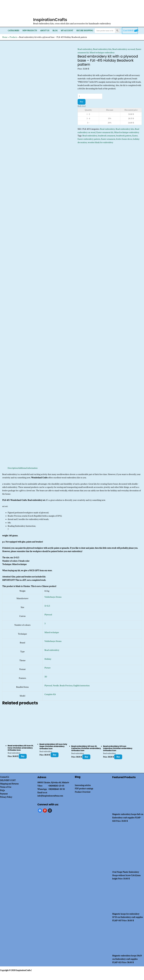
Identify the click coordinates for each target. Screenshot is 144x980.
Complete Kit (50, 694)
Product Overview (83, 792)
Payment (4, 794)
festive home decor (124, 139)
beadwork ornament (107, 136)
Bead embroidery (85, 49)
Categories (14, 31)
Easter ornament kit (105, 132)
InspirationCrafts (50, 20)
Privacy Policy (6, 797)
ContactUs (4, 777)
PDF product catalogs (84, 789)
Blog (55, 31)
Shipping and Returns (9, 784)
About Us (45, 31)
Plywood (48, 615)
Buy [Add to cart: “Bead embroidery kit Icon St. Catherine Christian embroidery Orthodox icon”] (86, 757)
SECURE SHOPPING (85, 31)
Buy (82, 102)
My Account (67, 31)
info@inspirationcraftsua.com (50, 796)
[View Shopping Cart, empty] (130, 31)
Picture (48, 668)
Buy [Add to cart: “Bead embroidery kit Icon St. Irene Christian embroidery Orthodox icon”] (23, 756)
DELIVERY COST (8, 780)
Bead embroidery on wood (124, 49)
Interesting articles (83, 785)
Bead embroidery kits (102, 49)
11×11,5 (47, 606)
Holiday (48, 659)
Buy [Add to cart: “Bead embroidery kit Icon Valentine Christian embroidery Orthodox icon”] (118, 757)
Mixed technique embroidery (102, 53)
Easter (135, 136)
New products (30, 31)
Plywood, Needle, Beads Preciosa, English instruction (67, 686)
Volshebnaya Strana (53, 597)
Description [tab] (13, 468)
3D (46, 677)
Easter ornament (108, 139)
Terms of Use (6, 787)
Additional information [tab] (28, 468)
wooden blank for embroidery (100, 142)
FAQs (2, 790)
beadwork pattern (124, 136)
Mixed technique (52, 632)
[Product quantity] (90, 96)
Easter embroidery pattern (89, 139)
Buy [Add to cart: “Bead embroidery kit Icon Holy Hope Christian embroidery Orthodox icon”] (55, 755)
